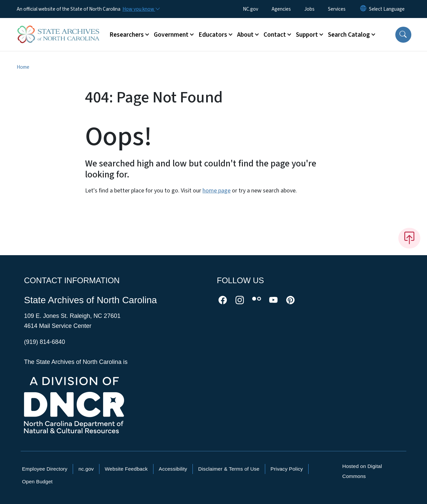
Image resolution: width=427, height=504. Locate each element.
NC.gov (251, 9)
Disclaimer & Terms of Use (229, 469)
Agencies (281, 9)
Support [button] (307, 35)
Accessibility (173, 469)
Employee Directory (45, 469)
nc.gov (86, 469)
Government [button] (171, 35)
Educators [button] (213, 35)
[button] (403, 35)
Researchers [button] (127, 35)
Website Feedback (126, 469)
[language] (387, 9)
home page (217, 191)
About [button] (245, 35)
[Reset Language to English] (363, 9)
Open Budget (37, 481)
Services (337, 9)
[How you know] (141, 9)
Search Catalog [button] (349, 35)
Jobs (309, 9)
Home (23, 67)
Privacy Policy (287, 469)
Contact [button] (275, 35)
